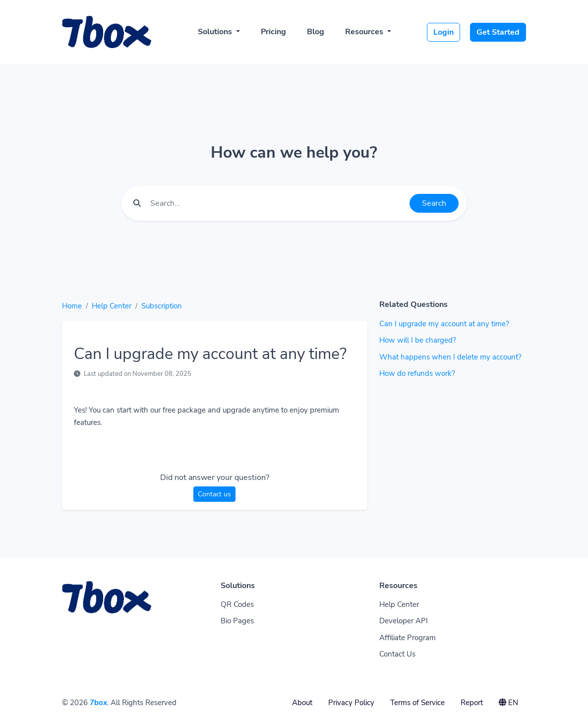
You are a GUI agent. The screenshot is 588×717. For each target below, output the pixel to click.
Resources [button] (365, 32)
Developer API (404, 621)
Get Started (498, 32)
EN (508, 703)
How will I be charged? (418, 340)
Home (72, 306)
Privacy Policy (351, 703)
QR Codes (237, 604)
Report (472, 703)
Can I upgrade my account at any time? (444, 324)
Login (443, 32)
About (302, 703)
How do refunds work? (417, 373)
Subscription (162, 306)
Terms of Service (417, 703)
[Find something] (277, 203)
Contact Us (397, 654)
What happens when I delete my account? (450, 357)
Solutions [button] (216, 32)
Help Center (112, 306)
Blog (316, 32)
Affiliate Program (408, 638)
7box (98, 703)
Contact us (214, 494)
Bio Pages (237, 621)
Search (434, 203)
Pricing (273, 32)
